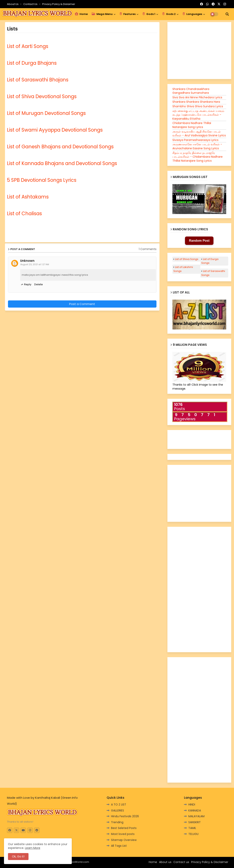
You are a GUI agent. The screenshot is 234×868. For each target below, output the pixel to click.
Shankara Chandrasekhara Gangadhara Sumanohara (191, 91)
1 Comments (148, 249)
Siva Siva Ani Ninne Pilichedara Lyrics (197, 97)
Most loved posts (123, 834)
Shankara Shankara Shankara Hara (196, 102)
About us (165, 862)
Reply (28, 284)
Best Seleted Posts (124, 828)
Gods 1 (149, 14)
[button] (227, 14)
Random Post (199, 241)
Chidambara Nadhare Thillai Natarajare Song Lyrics (192, 125)
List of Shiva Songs (187, 259)
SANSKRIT (195, 822)
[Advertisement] (50, 327)
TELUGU (193, 834)
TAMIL (192, 828)
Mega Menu (102, 14)
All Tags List (119, 846)
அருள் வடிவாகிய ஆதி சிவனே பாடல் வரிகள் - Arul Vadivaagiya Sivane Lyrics (199, 134)
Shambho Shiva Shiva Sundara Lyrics (198, 106)
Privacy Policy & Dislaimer (59, 4)
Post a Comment (82, 304)
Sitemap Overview (124, 840)
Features (127, 14)
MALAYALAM (196, 816)
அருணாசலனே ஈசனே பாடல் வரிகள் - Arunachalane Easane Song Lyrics (197, 146)
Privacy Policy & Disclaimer (210, 862)
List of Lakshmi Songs (183, 269)
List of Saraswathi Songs (213, 273)
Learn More (33, 848)
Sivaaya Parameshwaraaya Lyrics (195, 140)
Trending (117, 822)
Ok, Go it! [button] (18, 856)
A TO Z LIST (119, 804)
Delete (39, 284)
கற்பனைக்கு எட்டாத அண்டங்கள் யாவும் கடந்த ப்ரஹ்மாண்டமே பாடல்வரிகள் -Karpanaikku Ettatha (198, 115)
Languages (192, 14)
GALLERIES (117, 810)
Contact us (31, 4)
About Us (13, 4)
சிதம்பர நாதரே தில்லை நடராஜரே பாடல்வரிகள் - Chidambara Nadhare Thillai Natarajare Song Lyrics (198, 157)
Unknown (27, 261)
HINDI (192, 804)
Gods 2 (169, 14)
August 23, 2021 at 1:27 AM (35, 264)
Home (81, 14)
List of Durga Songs (210, 261)
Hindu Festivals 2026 (125, 816)
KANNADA (195, 810)
